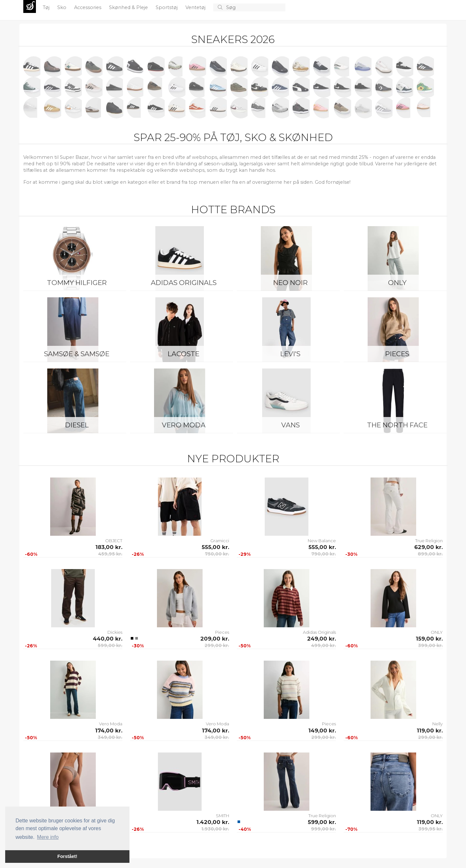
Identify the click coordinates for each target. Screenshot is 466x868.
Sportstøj (167, 7)
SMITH (222, 816)
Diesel (77, 425)
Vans (290, 425)
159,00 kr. (429, 639)
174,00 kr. (109, 731)
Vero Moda (184, 425)
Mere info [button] (48, 837)
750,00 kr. (217, 554)
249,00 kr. (322, 639)
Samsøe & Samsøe (77, 354)
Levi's (290, 354)
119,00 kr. (430, 731)
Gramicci (220, 541)
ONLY (397, 283)
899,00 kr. (430, 554)
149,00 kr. (322, 731)
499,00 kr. (323, 645)
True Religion (429, 541)
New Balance (322, 541)
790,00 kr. (324, 554)
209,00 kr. (215, 639)
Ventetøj (196, 7)
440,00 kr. (108, 639)
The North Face (397, 425)
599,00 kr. (110, 645)
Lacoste (183, 354)
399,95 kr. (431, 829)
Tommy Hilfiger (77, 283)
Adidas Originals (184, 283)
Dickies (115, 632)
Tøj (47, 7)
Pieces (397, 354)
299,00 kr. (217, 645)
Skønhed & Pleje (129, 7)
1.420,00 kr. (213, 822)
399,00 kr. (430, 645)
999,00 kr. (323, 829)
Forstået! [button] (67, 856)
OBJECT (114, 541)
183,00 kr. (109, 547)
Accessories (88, 7)
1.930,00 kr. (215, 829)
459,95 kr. (110, 554)
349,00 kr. (110, 737)
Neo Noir (290, 283)
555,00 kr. (215, 547)
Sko (62, 7)
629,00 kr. (428, 547)
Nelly (438, 724)
